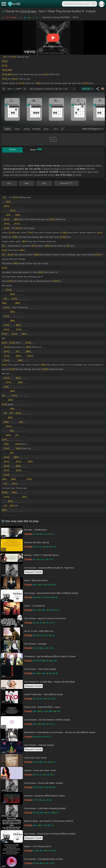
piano (17, 129)
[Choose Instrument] (63, 129)
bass (56, 129)
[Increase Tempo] (25, 89)
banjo (46, 129)
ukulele (27, 129)
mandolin (37, 129)
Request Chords (33, 572)
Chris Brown (28, 11)
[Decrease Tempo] (4, 89)
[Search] (94, 4)
